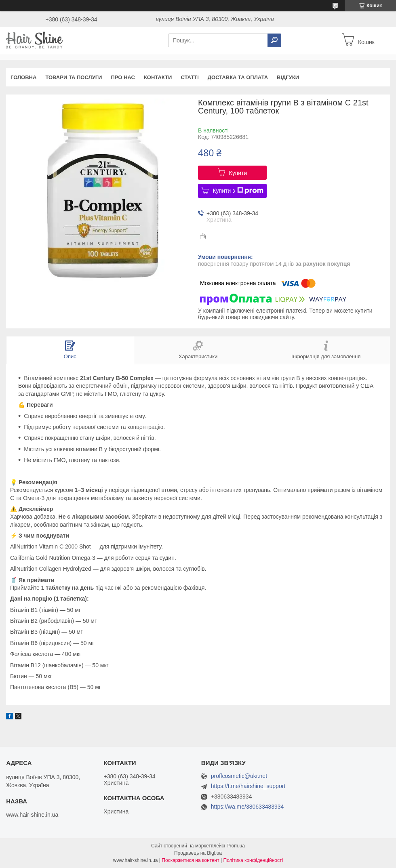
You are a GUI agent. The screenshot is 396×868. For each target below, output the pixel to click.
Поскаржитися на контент (190, 860)
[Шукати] (274, 40)
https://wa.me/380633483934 (247, 807)
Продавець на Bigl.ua (198, 853)
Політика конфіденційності (253, 860)
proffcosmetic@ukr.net (239, 776)
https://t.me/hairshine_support (248, 786)
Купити (238, 173)
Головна (23, 77)
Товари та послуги (74, 77)
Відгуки (288, 77)
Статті (190, 77)
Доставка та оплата (238, 77)
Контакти (158, 77)
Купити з (238, 191)
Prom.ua (236, 846)
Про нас (123, 77)
